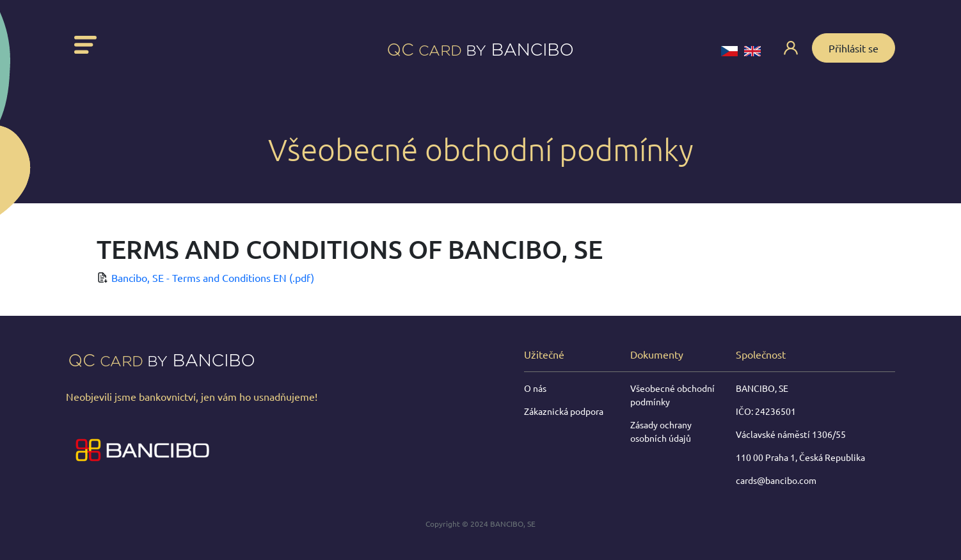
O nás (535, 388)
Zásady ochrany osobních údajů (661, 431)
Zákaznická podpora (564, 411)
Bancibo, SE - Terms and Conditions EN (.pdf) (213, 277)
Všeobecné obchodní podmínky (672, 395)
